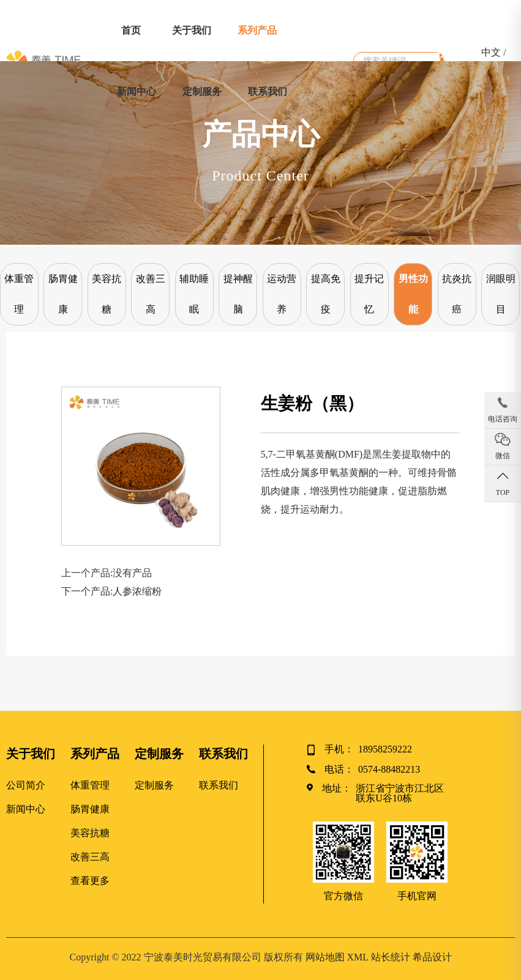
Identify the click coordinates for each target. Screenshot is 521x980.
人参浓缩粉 (137, 591)
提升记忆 (369, 294)
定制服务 (202, 91)
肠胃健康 (63, 294)
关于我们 (192, 30)
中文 (491, 52)
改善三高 (151, 294)
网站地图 (325, 957)
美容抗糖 (107, 294)
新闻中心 (137, 91)
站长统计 (391, 957)
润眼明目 (501, 294)
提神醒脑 (238, 294)
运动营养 (282, 294)
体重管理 (19, 294)
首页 (131, 30)
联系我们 (268, 91)
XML (358, 957)
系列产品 (257, 30)
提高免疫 (326, 294)
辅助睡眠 (194, 294)
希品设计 (432, 957)
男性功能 (413, 294)
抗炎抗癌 (457, 294)
